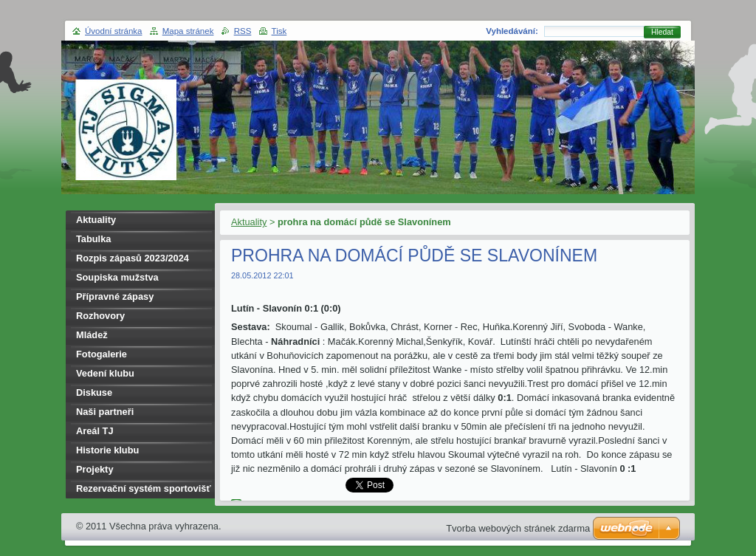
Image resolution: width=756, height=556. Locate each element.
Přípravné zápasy (115, 296)
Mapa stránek (188, 31)
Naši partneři (105, 412)
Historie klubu (107, 450)
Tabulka (93, 239)
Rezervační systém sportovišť (144, 488)
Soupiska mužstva (117, 277)
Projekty (95, 469)
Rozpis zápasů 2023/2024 (133, 258)
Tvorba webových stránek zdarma (518, 528)
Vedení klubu (105, 373)
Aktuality (249, 222)
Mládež (92, 335)
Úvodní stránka (113, 31)
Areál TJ (95, 431)
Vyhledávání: (512, 31)
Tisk (279, 31)
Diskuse (94, 392)
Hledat (662, 32)
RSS (243, 31)
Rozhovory (100, 316)
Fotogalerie (102, 354)
